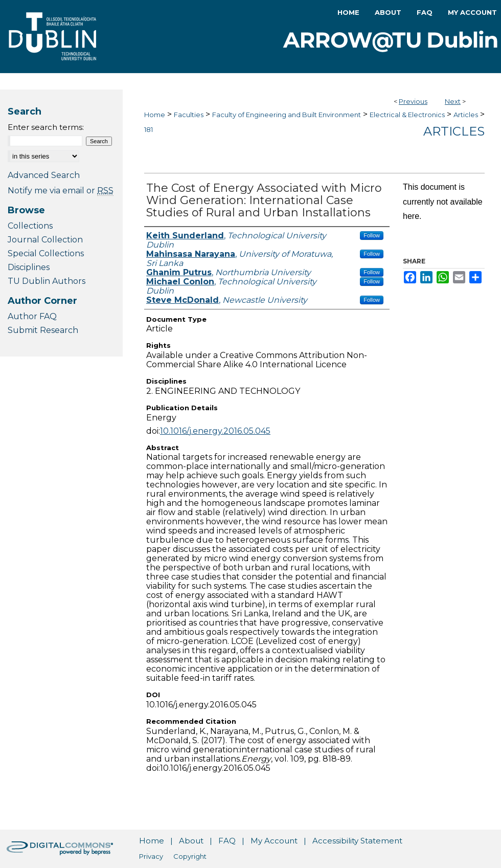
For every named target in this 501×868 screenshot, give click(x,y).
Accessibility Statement (357, 841)
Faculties (189, 115)
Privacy (151, 856)
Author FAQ (32, 316)
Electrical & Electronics (407, 115)
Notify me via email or (61, 191)
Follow (372, 235)
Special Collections (46, 253)
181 (149, 129)
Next (453, 101)
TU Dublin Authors (47, 281)
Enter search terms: (46, 127)
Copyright (190, 856)
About (191, 841)
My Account (274, 841)
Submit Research (43, 330)
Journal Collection (45, 240)
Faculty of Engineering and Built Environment (287, 115)
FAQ (227, 841)
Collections (30, 226)
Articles (466, 115)
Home (155, 115)
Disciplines (29, 267)
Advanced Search (44, 175)
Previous (413, 101)
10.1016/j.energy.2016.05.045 (215, 431)
